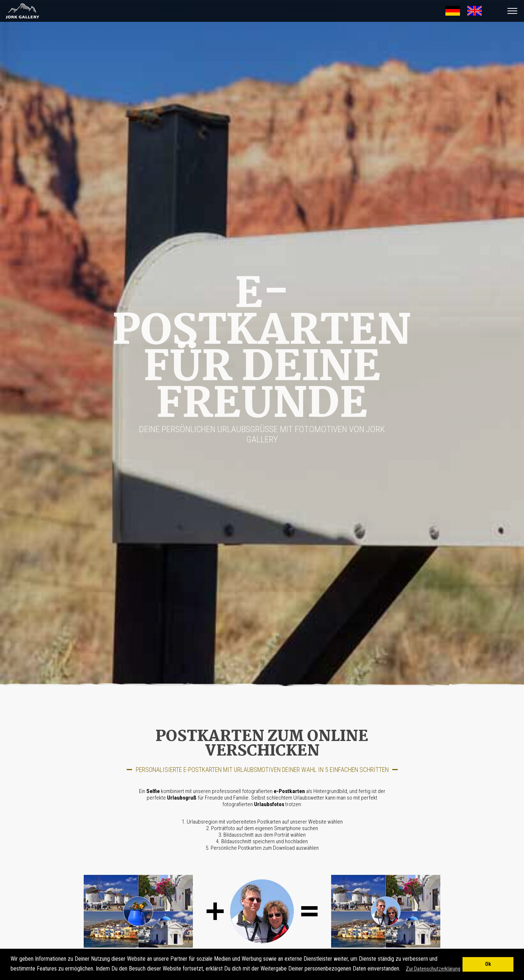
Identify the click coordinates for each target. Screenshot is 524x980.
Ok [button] (488, 964)
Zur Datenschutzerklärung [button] (433, 969)
